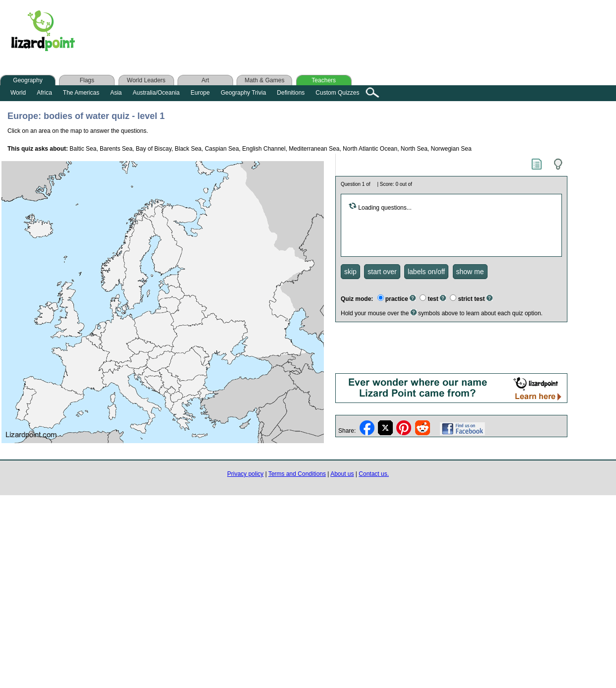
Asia (116, 93)
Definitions (291, 93)
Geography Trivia (243, 93)
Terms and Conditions (297, 474)
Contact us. (374, 474)
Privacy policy (245, 474)
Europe (200, 93)
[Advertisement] (282, 33)
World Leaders (146, 80)
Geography (28, 80)
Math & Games (264, 80)
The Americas (81, 93)
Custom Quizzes (337, 93)
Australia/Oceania (156, 93)
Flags (87, 80)
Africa (44, 93)
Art (205, 80)
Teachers (324, 80)
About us (342, 474)
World (18, 93)
